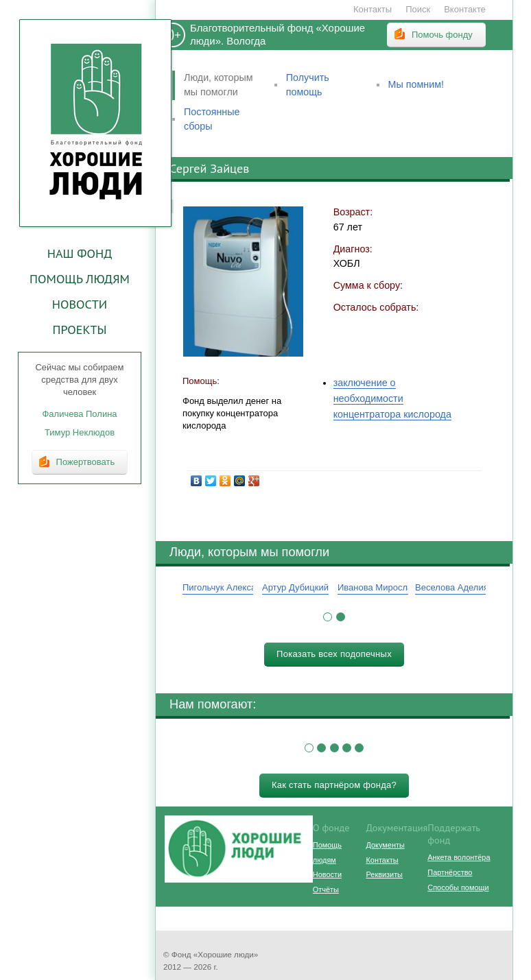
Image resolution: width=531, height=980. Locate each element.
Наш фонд (80, 253)
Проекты (79, 329)
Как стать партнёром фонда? (334, 785)
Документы (386, 845)
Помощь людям (80, 278)
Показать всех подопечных (334, 654)
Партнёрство (450, 872)
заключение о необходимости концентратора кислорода (392, 398)
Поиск (418, 9)
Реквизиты (385, 874)
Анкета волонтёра (459, 857)
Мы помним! (416, 84)
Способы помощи (458, 887)
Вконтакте (465, 9)
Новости (80, 304)
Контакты (373, 9)
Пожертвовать (86, 462)
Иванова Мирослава (380, 587)
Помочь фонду (442, 35)
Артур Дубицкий (295, 587)
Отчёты (326, 889)
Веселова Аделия (452, 587)
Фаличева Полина (79, 414)
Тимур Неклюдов (80, 432)
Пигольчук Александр (227, 587)
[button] (328, 617)
